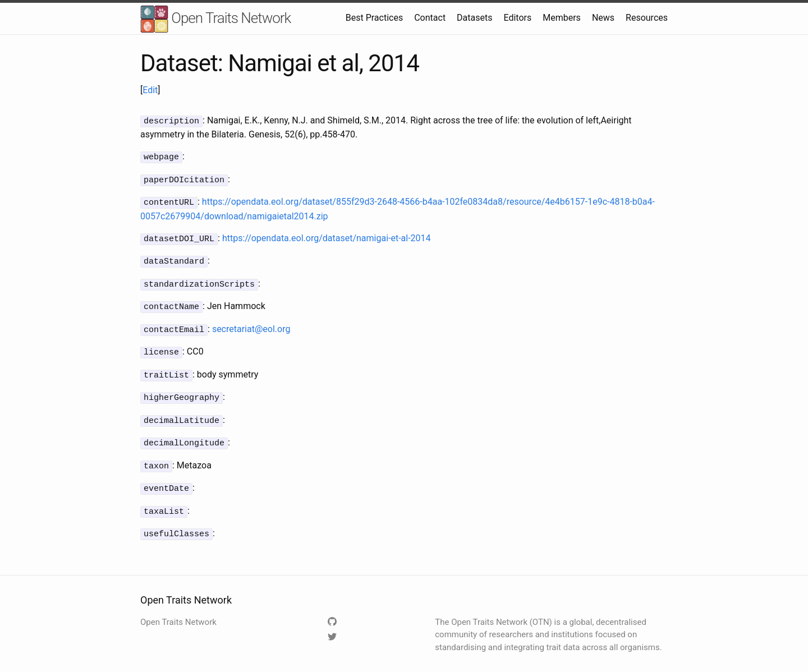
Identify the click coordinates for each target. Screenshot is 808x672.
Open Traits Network (215, 19)
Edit (150, 90)
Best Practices (374, 18)
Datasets (474, 18)
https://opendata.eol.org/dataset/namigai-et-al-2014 (327, 235)
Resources (647, 18)
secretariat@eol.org (251, 322)
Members (562, 18)
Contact (430, 18)
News (603, 18)
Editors (517, 18)
